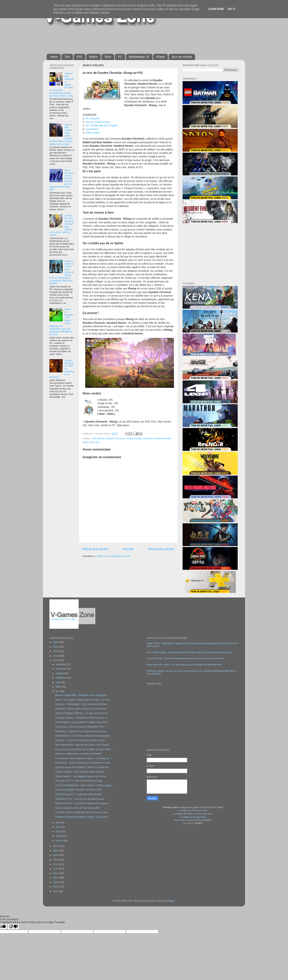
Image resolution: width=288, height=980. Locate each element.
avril (58, 827)
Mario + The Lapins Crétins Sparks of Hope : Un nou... (83, 700)
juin (58, 691)
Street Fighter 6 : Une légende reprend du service (81, 776)
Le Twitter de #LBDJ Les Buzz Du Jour (193, 814)
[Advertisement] (136, 39)
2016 (56, 869)
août (58, 682)
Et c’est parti (92, 118)
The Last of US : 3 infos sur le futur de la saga (79, 781)
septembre (62, 678)
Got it (232, 9)
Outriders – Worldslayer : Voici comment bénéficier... (82, 704)
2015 (56, 873)
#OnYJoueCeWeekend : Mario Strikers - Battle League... (84, 785)
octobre (60, 673)
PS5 (79, 57)
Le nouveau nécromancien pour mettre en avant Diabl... (84, 749)
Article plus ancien (161, 549)
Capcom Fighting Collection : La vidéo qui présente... (82, 713)
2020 (56, 851)
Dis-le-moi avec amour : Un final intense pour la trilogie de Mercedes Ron (184, 665)
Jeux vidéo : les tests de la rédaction (193, 820)
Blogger (171, 901)
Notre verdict (93, 133)
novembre (61, 669)
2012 (56, 887)
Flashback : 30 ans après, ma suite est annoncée (80, 709)
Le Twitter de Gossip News (193, 817)
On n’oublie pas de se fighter (102, 125)
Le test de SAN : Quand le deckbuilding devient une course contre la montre (186, 658)
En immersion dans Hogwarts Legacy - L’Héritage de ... (83, 758)
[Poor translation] (13, 927)
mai (58, 822)
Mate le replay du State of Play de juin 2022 (78, 808)
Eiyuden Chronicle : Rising (119, 438)
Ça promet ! (92, 129)
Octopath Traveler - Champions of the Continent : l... (82, 718)
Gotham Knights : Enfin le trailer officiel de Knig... (80, 772)
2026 (56, 642)
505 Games (98, 438)
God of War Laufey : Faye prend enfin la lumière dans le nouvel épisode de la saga (189, 652)
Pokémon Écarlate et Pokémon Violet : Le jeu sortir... (82, 817)
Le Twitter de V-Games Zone (193, 811)
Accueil (128, 549)
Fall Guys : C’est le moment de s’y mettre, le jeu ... (81, 740)
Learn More (216, 9)
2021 (56, 846)
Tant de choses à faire (98, 122)
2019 (56, 855)
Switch (93, 57)
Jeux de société (182, 57)
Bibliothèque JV (139, 57)
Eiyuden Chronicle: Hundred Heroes (153, 438)
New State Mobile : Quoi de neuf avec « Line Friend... (83, 745)
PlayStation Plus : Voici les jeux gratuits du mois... (81, 799)
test (97, 442)
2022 (56, 660)
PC (120, 57)
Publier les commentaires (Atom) (114, 556)
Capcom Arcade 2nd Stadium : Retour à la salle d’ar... (83, 767)
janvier (60, 841)
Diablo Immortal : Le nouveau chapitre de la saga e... (82, 803)
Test (67, 57)
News (54, 57)
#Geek (160, 57)
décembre (61, 664)
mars (59, 832)
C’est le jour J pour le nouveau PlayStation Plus (79, 727)
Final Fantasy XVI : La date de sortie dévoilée (78, 794)
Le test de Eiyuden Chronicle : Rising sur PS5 (79, 790)
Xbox (108, 57)
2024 (56, 651)
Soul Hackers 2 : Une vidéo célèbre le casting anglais (82, 736)
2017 (56, 864)
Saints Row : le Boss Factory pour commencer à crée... (83, 763)
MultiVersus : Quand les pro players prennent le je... (82, 731)
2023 (56, 656)
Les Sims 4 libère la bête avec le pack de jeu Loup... (82, 812)
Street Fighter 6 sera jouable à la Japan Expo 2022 (81, 722)
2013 (56, 882)
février (59, 836)
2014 (56, 878)
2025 (56, 647)
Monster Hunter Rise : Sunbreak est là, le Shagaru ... (82, 695)
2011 (56, 891)
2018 (56, 860)
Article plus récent (95, 549)
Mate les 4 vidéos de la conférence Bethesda (78, 754)
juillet (59, 687)
